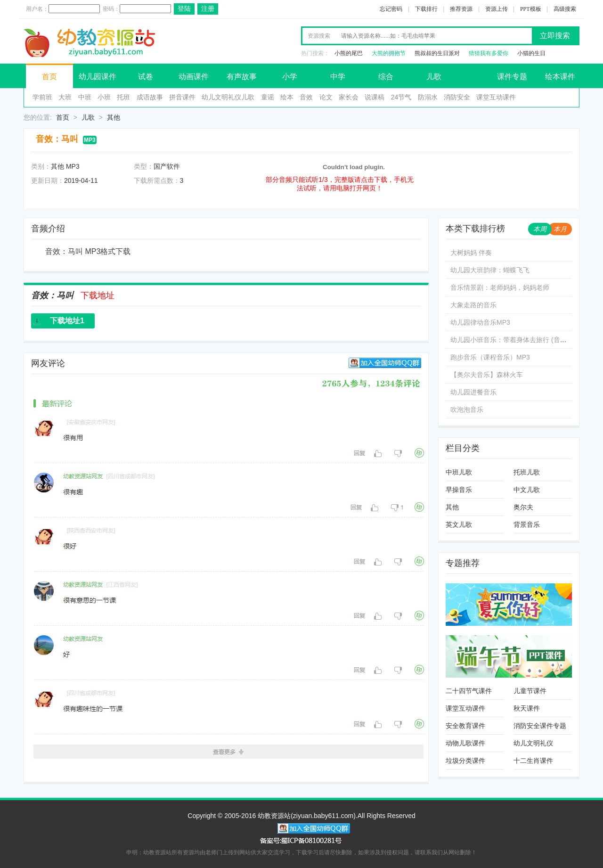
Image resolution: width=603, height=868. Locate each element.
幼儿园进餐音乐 (473, 392)
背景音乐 (527, 524)
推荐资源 (461, 9)
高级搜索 (565, 9)
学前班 (42, 97)
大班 (65, 97)
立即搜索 (555, 36)
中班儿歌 (459, 472)
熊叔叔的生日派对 (437, 53)
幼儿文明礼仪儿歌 (228, 97)
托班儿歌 (527, 472)
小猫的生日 (531, 53)
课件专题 (512, 77)
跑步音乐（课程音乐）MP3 (490, 357)
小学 (290, 77)
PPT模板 (531, 9)
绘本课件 (560, 77)
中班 (85, 97)
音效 (306, 97)
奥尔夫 (523, 507)
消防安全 (457, 97)
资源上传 (497, 9)
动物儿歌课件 (465, 743)
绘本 (287, 97)
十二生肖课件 (533, 761)
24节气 (401, 97)
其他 (114, 117)
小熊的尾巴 (349, 53)
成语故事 (150, 97)
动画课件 (194, 77)
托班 (123, 97)
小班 (104, 97)
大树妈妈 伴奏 (471, 253)
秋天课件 (527, 708)
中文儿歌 (527, 490)
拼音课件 (182, 97)
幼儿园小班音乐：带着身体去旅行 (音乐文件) (516, 340)
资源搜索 (319, 36)
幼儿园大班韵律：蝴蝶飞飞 (490, 270)
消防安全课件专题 (540, 726)
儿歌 (434, 77)
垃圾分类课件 (465, 761)
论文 (326, 97)
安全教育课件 (465, 726)
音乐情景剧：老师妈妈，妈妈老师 (500, 287)
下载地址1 (67, 321)
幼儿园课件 (98, 77)
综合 (386, 77)
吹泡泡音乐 (467, 409)
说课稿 (375, 97)
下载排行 (426, 9)
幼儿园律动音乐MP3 (480, 322)
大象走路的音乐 (473, 305)
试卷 (146, 77)
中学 (338, 77)
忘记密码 (391, 9)
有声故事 (242, 77)
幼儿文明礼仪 (533, 743)
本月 (560, 229)
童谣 (268, 97)
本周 (540, 229)
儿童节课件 (530, 691)
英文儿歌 (459, 524)
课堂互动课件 (496, 97)
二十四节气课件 (469, 691)
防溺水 (428, 97)
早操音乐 (459, 490)
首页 (49, 77)
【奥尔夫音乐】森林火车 (487, 375)
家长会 (349, 97)
